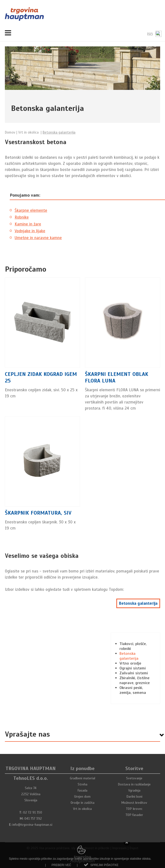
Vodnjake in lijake (30, 231)
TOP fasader (134, 815)
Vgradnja (134, 790)
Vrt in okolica (82, 809)
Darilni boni (134, 797)
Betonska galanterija (138, 603)
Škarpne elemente (31, 210)
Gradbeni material (82, 778)
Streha (82, 784)
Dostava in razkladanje (134, 784)
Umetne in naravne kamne (38, 238)
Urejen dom (82, 797)
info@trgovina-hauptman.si (32, 825)
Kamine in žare (28, 224)
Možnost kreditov (134, 803)
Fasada (82, 790)
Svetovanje (134, 778)
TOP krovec (134, 809)
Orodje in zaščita (82, 803)
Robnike (22, 217)
